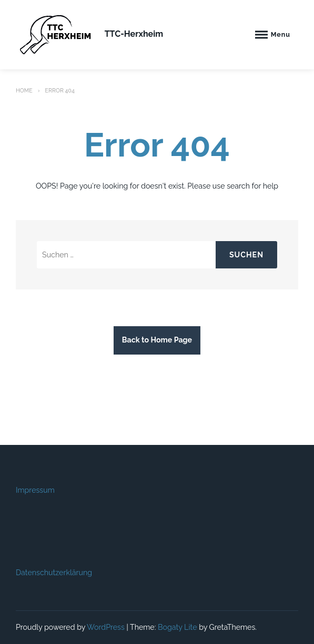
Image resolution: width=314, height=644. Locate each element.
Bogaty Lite (178, 627)
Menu (281, 34)
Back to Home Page (157, 340)
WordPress (106, 627)
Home (24, 90)
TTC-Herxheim (134, 34)
